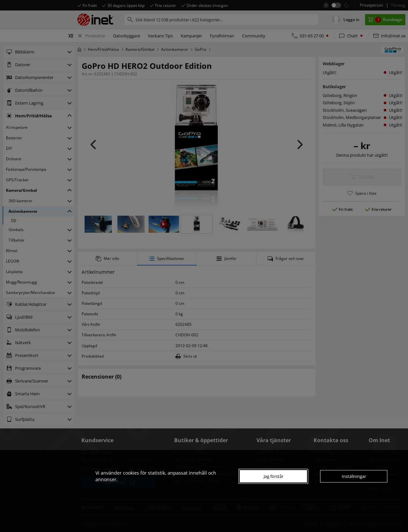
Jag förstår (274, 476)
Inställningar (354, 476)
